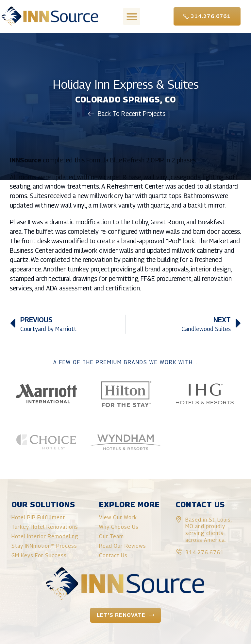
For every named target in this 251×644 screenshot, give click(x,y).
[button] (132, 17)
